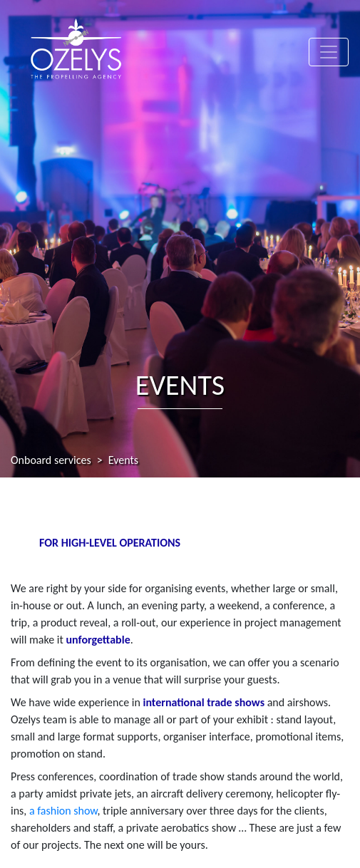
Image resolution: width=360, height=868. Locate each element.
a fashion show (63, 811)
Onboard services (51, 460)
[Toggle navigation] (329, 52)
